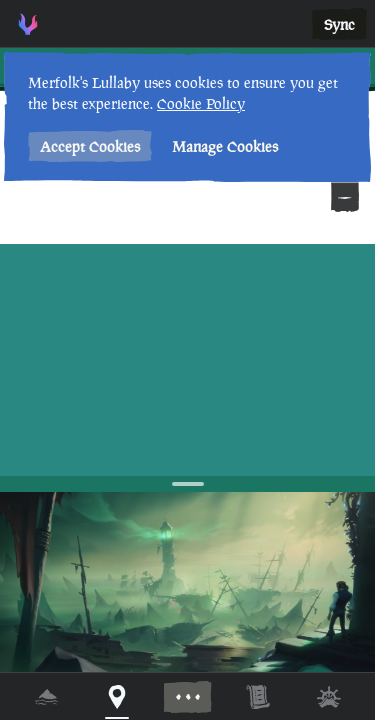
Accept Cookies (90, 146)
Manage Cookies (225, 146)
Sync (339, 24)
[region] (187, 360)
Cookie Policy (201, 103)
